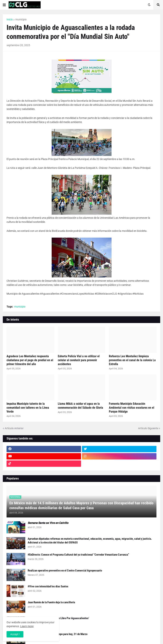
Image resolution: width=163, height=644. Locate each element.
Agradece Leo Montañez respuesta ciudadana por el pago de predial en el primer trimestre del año (30, 360)
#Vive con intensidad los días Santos (48, 586)
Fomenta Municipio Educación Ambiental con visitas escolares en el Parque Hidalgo (132, 408)
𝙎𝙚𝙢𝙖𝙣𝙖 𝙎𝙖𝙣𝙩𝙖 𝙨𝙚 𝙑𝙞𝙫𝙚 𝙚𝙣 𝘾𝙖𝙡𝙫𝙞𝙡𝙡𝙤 (48, 523)
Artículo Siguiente (148, 428)
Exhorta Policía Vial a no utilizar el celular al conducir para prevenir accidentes (79, 360)
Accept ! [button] (15, 634)
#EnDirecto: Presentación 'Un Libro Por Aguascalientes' (58, 618)
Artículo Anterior (14, 428)
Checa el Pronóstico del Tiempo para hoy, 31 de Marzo (58, 634)
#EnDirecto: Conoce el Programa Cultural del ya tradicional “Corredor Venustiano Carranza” (78, 555)
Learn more (27, 626)
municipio (21, 19)
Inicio (10, 19)
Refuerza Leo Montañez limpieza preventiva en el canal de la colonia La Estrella (132, 360)
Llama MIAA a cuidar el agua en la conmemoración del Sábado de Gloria (80, 406)
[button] (4, 5)
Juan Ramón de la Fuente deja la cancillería (51, 602)
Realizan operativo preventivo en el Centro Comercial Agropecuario (65, 571)
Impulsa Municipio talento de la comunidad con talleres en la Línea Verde (28, 408)
